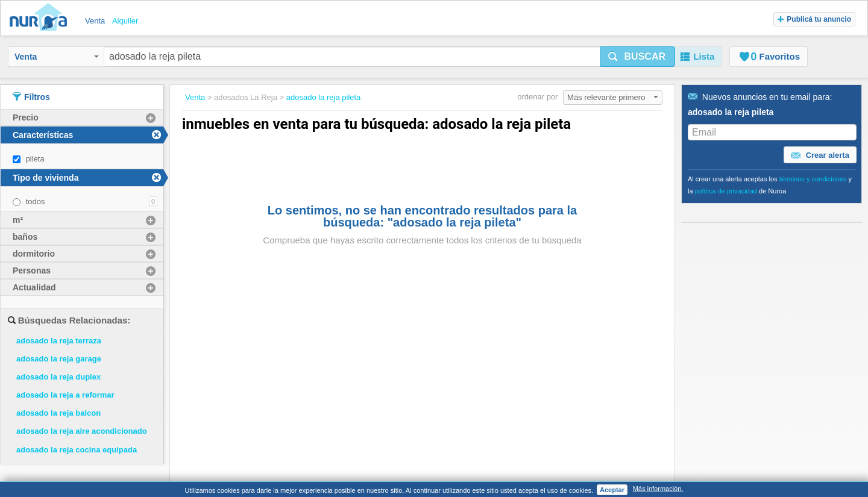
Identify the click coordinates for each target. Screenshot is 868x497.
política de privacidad (726, 191)
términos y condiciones (813, 179)
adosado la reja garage (59, 359)
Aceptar (612, 490)
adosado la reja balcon (58, 413)
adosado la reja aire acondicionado (82, 431)
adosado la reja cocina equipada (77, 450)
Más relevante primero (613, 97)
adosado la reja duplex (58, 377)
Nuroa (41, 18)
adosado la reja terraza (59, 341)
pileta (35, 159)
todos (36, 202)
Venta (57, 57)
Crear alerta (820, 155)
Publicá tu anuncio (814, 19)
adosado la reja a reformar (65, 395)
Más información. (658, 489)
